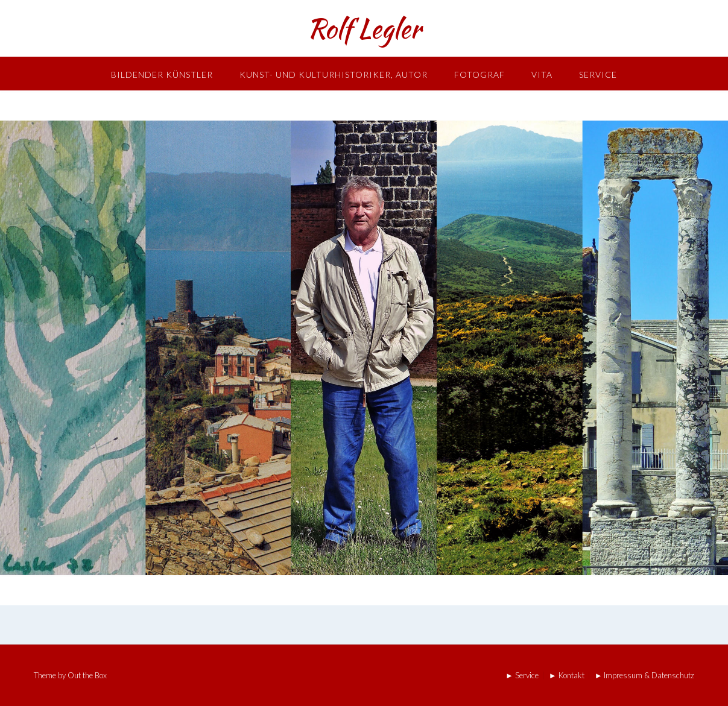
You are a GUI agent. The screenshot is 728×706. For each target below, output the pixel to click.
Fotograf (480, 74)
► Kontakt (567, 676)
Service (598, 74)
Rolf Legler (364, 28)
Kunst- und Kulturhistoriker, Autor (334, 74)
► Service (522, 676)
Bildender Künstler (162, 74)
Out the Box (87, 675)
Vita (542, 74)
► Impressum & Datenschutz (645, 676)
